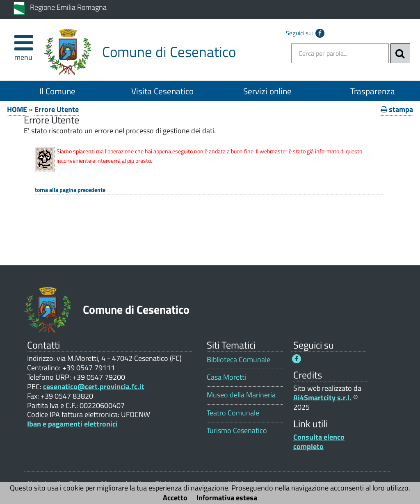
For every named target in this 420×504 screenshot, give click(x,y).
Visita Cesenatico (162, 91)
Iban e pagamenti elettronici (72, 424)
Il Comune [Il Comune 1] (57, 91)
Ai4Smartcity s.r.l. (322, 398)
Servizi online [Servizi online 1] (267, 91)
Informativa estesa (227, 498)
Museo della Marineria (241, 395)
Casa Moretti (226, 377)
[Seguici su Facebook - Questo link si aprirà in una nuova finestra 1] (297, 359)
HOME (17, 109)
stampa (397, 109)
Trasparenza (373, 91)
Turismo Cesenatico (237, 430)
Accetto (175, 498)
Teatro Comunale (233, 413)
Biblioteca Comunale (239, 359)
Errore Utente (57, 109)
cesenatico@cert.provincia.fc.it (94, 387)
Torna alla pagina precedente (70, 190)
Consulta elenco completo (319, 442)
